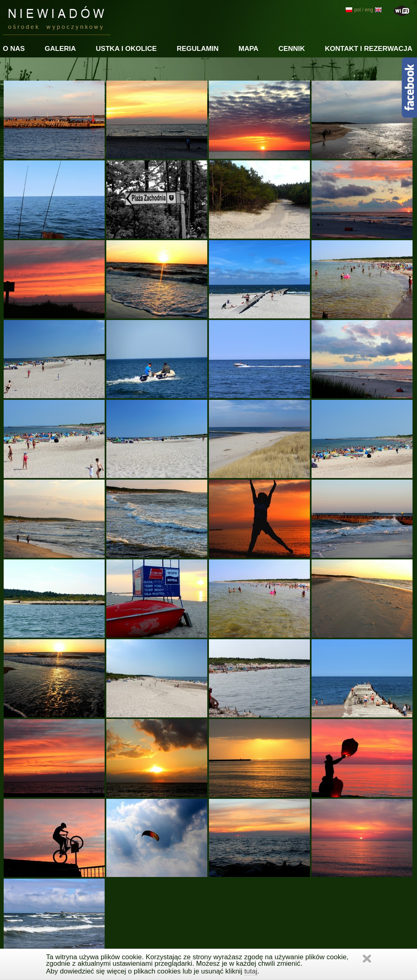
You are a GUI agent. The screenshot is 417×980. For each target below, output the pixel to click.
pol (353, 10)
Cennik (292, 49)
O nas (14, 49)
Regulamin (198, 49)
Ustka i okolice (126, 49)
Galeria (60, 49)
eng (373, 10)
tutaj (251, 971)
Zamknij (367, 959)
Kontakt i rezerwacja (369, 49)
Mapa (249, 49)
